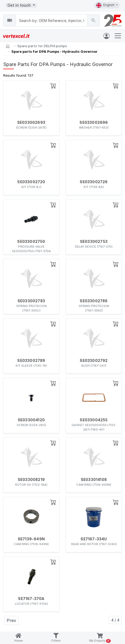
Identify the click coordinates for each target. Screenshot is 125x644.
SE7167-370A (31, 599)
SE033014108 (94, 480)
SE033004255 (94, 420)
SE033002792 (94, 361)
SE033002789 (31, 361)
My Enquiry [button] (100, 638)
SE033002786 (94, 301)
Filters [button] (56, 638)
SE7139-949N (31, 539)
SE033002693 (31, 122)
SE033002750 (31, 242)
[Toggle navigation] (118, 36)
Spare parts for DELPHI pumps (42, 46)
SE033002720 (31, 182)
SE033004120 (31, 420)
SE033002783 (31, 301)
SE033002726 (94, 182)
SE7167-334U (94, 539)
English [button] (106, 5)
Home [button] (19, 638)
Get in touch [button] (20, 5)
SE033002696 (94, 122)
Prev (11, 620)
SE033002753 (94, 242)
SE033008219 (31, 480)
